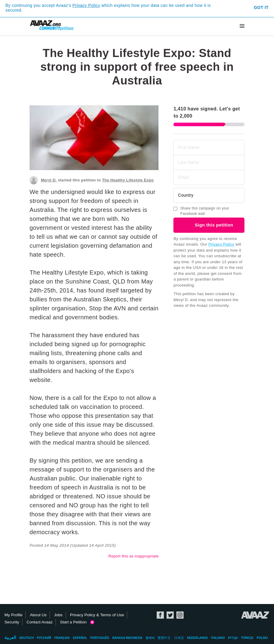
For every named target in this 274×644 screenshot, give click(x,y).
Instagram (180, 615)
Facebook (160, 615)
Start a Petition (77, 622)
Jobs (58, 615)
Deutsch (27, 638)
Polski (262, 638)
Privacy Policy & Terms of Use (97, 615)
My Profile (13, 615)
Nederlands (197, 638)
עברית (233, 638)
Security (12, 622)
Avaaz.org (255, 615)
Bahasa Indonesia (127, 638)
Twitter (170, 615)
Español (80, 638)
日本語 (179, 638)
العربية (10, 637)
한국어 (150, 638)
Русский (44, 638)
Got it (261, 7)
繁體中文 (164, 638)
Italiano (218, 638)
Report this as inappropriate (133, 556)
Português (100, 638)
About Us (38, 615)
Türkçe (247, 638)
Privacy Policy (86, 5)
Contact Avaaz (40, 622)
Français (62, 638)
